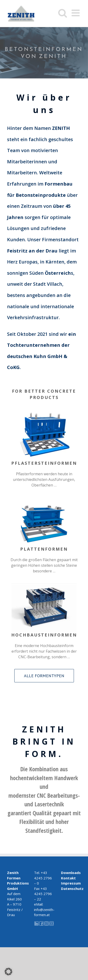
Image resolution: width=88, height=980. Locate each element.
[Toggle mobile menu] (76, 13)
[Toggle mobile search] (63, 13)
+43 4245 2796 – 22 (43, 894)
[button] (8, 972)
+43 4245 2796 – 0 (43, 878)
